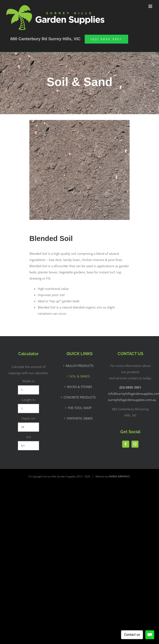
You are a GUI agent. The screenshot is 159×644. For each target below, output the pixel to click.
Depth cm (28, 418)
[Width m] (28, 390)
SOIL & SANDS (80, 376)
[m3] (28, 446)
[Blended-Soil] (79, 122)
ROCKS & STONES (80, 387)
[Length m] (28, 409)
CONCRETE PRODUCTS (80, 397)
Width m (28, 381)
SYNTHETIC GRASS (80, 418)
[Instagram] (135, 444)
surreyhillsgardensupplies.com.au (132, 400)
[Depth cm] (28, 427)
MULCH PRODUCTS (80, 366)
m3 (28, 437)
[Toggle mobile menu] (151, 6)
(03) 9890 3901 (130, 387)
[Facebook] (126, 444)
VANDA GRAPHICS (119, 476)
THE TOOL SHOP (80, 408)
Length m (28, 400)
